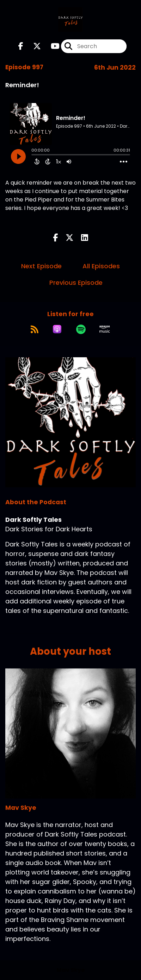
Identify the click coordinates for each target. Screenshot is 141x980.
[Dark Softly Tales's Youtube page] (51, 46)
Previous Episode (76, 283)
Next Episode (41, 266)
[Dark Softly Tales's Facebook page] (21, 46)
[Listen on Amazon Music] (105, 329)
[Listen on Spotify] (81, 329)
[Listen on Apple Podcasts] (57, 329)
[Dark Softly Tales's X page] (33, 46)
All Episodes (101, 266)
